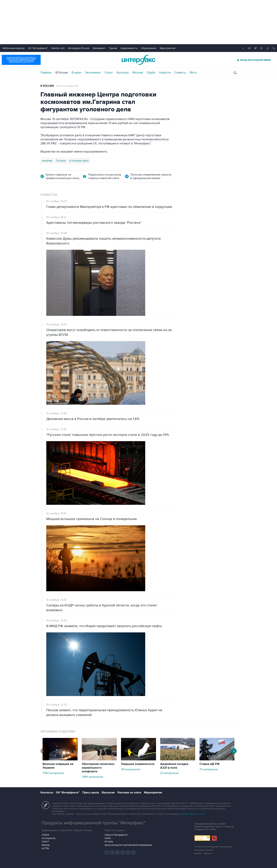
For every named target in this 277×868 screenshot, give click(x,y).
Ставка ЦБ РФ (210, 764)
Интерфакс (138, 60)
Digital (151, 73)
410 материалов (131, 769)
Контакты (47, 793)
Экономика (93, 73)
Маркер (46, 845)
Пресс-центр (91, 793)
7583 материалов (53, 773)
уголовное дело (79, 161)
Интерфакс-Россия (79, 48)
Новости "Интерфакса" (116, 835)
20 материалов (169, 773)
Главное (46, 73)
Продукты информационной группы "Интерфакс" (94, 823)
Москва (138, 73)
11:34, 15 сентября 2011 (67, 86)
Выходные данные (204, 850)
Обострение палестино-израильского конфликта (98, 768)
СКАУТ (45, 842)
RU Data (109, 842)
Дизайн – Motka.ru (203, 853)
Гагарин (61, 161)
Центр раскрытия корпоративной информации (128, 845)
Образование (149, 48)
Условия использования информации (213, 847)
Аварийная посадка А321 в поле (174, 766)
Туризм (113, 48)
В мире (76, 73)
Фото (193, 73)
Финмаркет (99, 48)
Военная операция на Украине (58, 766)
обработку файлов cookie (192, 814)
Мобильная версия (14, 48)
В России (62, 73)
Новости (165, 73)
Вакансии (108, 793)
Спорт (109, 73)
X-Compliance (49, 838)
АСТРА (45, 848)
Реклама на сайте (129, 793)
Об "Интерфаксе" (38, 48)
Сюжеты (180, 73)
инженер (47, 161)
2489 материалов (92, 777)
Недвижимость (129, 48)
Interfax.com (58, 48)
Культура (123, 73)
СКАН (108, 838)
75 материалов (209, 769)
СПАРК (45, 835)
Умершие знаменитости (138, 764)
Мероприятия (168, 48)
